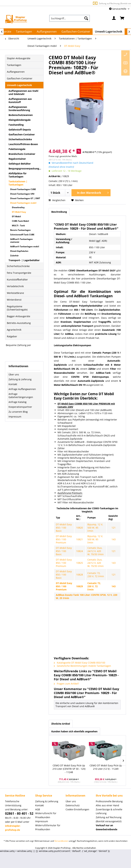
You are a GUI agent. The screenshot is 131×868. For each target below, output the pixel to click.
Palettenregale (17, 149)
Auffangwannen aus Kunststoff (20, 100)
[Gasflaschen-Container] (76, 32)
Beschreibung (59, 212)
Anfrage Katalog (18, 402)
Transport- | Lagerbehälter (24, 260)
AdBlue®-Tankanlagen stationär (21, 241)
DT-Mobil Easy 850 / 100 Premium (64, 539)
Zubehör (14, 256)
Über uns (14, 374)
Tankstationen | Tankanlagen (18, 183)
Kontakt (13, 384)
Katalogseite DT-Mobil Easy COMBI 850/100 (80, 663)
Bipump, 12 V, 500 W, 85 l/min (95, 528)
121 (114, 528)
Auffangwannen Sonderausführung (19, 109)
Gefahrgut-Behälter (20, 164)
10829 (80, 586)
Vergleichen (57, 200)
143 (114, 539)
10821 (80, 539)
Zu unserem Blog (18, 412)
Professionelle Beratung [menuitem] (109, 801)
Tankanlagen (14, 65)
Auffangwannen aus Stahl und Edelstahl (23, 92)
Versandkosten (61, 841)
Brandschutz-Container (22, 154)
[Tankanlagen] (24, 32)
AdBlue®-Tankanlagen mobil (25, 246)
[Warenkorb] (122, 18)
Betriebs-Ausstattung (19, 323)
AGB (38, 809)
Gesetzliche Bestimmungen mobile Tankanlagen (82, 666)
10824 (80, 551)
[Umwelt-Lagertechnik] (109, 32)
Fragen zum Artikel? (66, 684)
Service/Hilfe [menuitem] (118, 9)
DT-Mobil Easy (19, 212)
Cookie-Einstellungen (77, 809)
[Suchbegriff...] (70, 18)
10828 (80, 575)
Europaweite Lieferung (62, 3)
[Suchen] (86, 18)
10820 (80, 528)
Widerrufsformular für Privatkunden (48, 827)
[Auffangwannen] (47, 32)
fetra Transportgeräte (19, 273)
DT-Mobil (16, 216)
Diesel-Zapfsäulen (19, 251)
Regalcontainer (17, 159)
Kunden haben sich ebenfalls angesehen (74, 731)
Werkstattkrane (15, 293)
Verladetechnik (15, 286)
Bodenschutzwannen (21, 115)
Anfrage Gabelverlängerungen (21, 396)
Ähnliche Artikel (61, 724)
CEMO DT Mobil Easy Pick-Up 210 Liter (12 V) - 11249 (106, 767)
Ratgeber (12, 336)
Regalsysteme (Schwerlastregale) (17, 308)
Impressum (15, 417)
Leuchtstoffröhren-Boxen (23, 144)
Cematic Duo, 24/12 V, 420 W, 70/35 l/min (96, 551)
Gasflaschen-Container (20, 78)
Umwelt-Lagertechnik (19, 85)
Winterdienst (14, 300)
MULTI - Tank (18, 226)
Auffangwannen (16, 72)
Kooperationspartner (20, 407)
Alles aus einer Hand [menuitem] (107, 805)
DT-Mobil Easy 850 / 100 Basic (64, 528)
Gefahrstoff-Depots (20, 130)
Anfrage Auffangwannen (22, 389)
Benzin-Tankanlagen (20, 230)
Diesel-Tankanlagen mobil (23, 203)
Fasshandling (16, 125)
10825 (80, 563)
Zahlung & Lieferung (20, 379)
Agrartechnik (14, 330)
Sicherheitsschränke (20, 139)
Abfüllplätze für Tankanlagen (18, 175)
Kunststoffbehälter (17, 280)
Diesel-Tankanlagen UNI (22, 194)
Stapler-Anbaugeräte (19, 58)
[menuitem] (70, 18)
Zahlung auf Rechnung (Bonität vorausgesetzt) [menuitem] (109, 819)
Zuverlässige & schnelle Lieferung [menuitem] (109, 811)
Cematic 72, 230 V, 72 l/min (96, 575)
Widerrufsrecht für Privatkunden (46, 815)
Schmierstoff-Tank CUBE (22, 235)
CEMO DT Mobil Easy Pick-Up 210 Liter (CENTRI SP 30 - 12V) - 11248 (69, 769)
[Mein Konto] (114, 18)
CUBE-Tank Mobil (20, 221)
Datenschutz (73, 805)
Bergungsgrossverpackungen (25, 168)
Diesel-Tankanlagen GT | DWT (25, 198)
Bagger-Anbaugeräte (19, 316)
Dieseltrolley (18, 207)
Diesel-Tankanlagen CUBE (23, 189)
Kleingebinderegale (20, 120)
